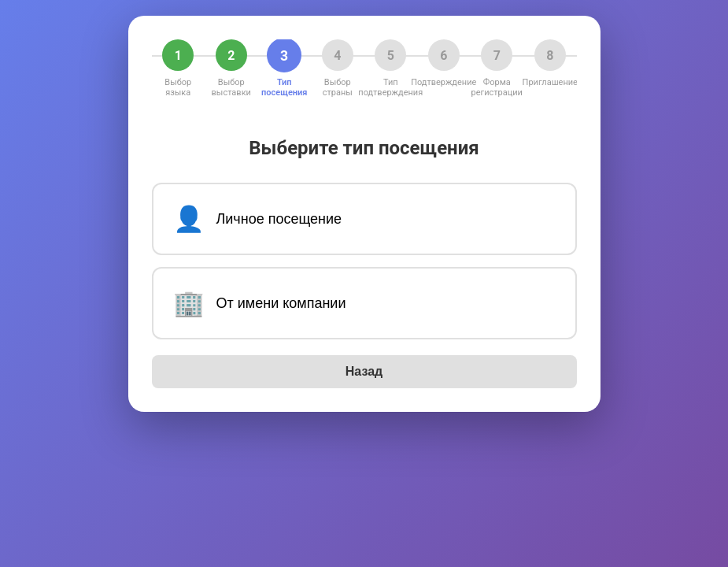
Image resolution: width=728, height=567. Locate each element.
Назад (364, 371)
